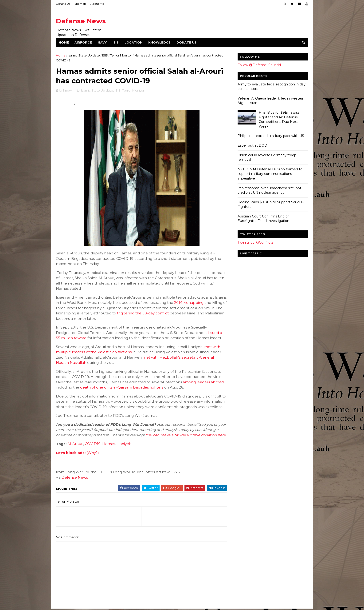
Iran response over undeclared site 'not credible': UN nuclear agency (269, 190)
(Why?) (93, 453)
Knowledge (159, 42)
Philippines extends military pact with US (271, 136)
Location (133, 42)
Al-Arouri (75, 444)
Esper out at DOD (252, 145)
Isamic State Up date (84, 55)
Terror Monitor (121, 55)
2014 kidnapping (189, 303)
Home (64, 42)
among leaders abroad (203, 382)
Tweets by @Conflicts (255, 242)
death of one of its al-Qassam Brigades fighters (122, 387)
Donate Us (63, 4)
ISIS (116, 42)
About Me (97, 4)
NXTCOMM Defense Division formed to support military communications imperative (270, 174)
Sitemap (80, 4)
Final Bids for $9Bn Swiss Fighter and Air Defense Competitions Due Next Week (279, 119)
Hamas (109, 444)
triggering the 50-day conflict (143, 313)
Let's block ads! (71, 453)
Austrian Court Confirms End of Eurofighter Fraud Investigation (263, 219)
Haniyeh (124, 444)
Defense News (81, 21)
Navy (102, 42)
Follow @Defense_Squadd (259, 65)
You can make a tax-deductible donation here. (186, 435)
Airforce (83, 42)
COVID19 (93, 444)
